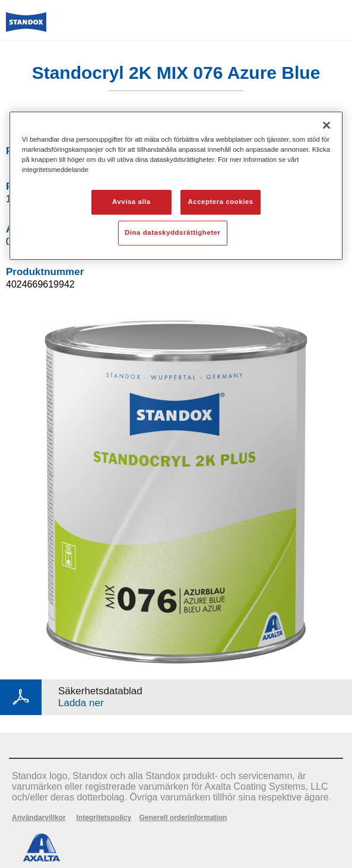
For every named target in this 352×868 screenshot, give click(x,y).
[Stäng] (326, 125)
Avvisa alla (131, 202)
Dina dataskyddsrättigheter (172, 232)
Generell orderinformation (183, 818)
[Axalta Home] (26, 27)
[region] (176, 186)
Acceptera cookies (221, 202)
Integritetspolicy (104, 818)
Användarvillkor (39, 818)
